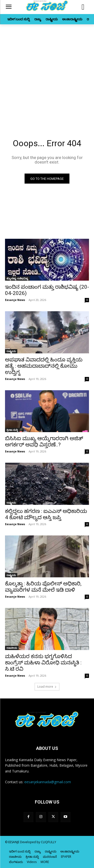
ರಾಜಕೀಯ (12, 648)
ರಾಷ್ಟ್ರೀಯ (11, 351)
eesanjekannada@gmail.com (48, 782)
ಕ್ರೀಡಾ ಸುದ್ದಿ (12, 430)
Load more (47, 687)
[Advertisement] (47, 74)
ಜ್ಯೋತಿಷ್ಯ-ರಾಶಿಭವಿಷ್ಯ (17, 278)
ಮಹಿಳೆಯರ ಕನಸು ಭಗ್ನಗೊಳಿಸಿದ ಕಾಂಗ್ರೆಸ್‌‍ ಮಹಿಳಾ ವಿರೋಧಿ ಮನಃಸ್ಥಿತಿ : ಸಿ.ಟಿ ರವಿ (43, 663)
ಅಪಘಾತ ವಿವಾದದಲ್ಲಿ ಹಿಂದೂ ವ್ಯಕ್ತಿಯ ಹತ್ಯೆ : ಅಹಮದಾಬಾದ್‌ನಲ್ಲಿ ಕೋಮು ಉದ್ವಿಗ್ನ (44, 366)
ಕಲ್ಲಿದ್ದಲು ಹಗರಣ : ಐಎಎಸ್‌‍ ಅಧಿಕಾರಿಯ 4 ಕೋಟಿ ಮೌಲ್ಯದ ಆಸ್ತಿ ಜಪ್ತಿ (46, 514)
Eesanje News (15, 300)
